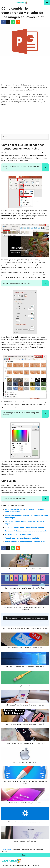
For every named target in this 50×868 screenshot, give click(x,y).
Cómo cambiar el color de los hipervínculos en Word (25, 527)
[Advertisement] (25, 70)
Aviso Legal (5, 866)
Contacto (29, 866)
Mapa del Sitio (35, 866)
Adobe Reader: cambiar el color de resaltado (22, 538)
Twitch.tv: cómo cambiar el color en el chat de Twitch (25, 542)
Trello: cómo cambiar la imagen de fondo (21, 534)
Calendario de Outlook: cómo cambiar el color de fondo (26, 531)
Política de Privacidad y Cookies (17, 866)
